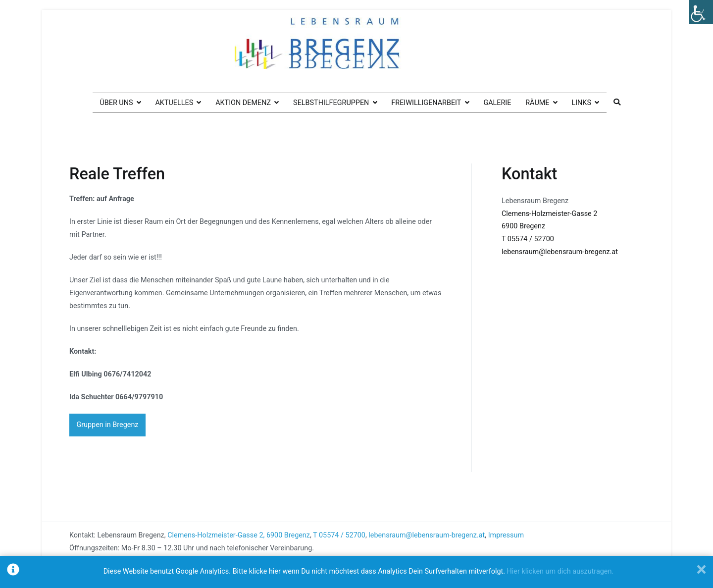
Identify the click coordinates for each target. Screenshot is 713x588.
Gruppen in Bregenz (107, 425)
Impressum (506, 535)
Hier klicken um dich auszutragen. (560, 571)
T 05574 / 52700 (528, 239)
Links (581, 103)
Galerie (497, 103)
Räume (537, 103)
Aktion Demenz (243, 103)
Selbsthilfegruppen (331, 103)
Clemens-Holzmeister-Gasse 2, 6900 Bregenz (239, 535)
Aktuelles (174, 103)
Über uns (116, 103)
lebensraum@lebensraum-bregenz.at (560, 252)
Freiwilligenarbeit (426, 103)
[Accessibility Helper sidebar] (701, 12)
